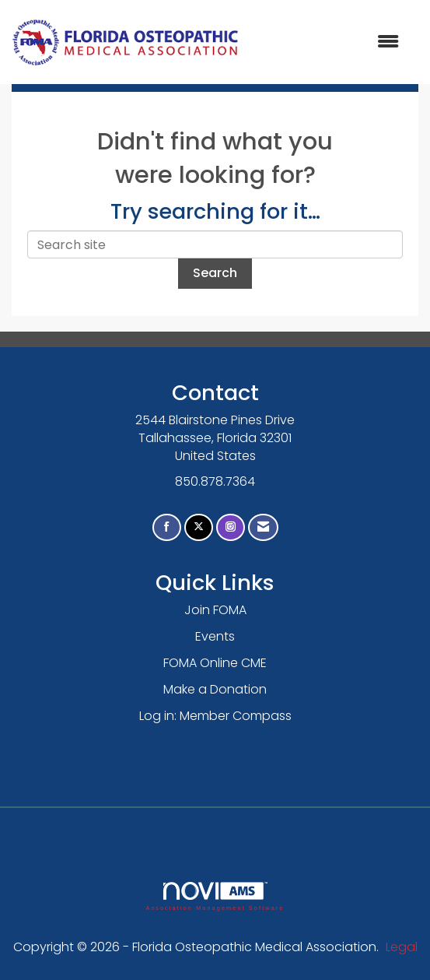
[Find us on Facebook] (167, 527)
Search (215, 273)
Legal (402, 947)
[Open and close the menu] (327, 42)
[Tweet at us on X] (199, 527)
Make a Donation (215, 689)
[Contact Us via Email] (263, 527)
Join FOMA (215, 610)
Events (215, 636)
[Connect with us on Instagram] (231, 527)
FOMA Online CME (215, 663)
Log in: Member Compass (215, 716)
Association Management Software (215, 896)
